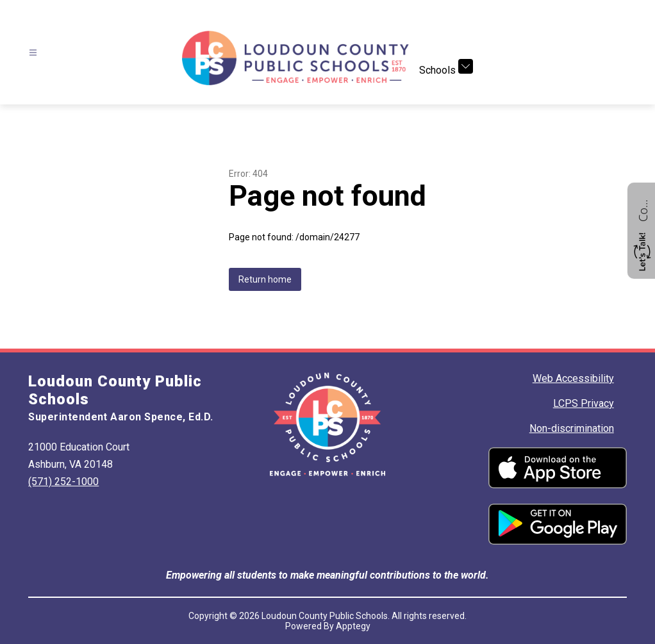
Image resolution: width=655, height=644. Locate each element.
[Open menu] (33, 53)
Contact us (643, 209)
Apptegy (353, 626)
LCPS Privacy (584, 403)
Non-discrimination (572, 428)
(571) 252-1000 (63, 482)
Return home (265, 279)
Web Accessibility (573, 378)
